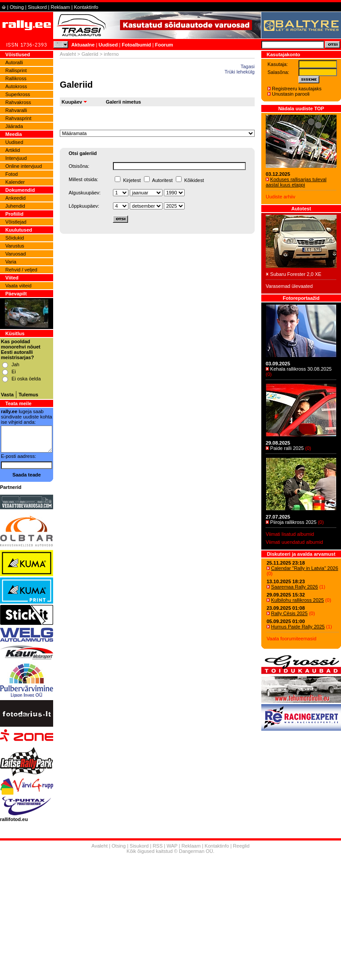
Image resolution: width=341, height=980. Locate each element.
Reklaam (60, 7)
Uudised (108, 45)
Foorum (164, 45)
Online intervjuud (24, 166)
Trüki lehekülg (240, 72)
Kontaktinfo (86, 7)
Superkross (18, 94)
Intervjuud (16, 158)
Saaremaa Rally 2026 (294, 587)
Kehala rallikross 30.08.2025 (301, 369)
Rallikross (16, 78)
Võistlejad (16, 222)
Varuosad (15, 254)
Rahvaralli (16, 110)
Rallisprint (16, 70)
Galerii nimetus (123, 102)
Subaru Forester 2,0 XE (296, 274)
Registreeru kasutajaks (297, 89)
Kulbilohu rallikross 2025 (297, 600)
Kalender (15, 182)
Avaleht (68, 54)
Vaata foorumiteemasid (291, 639)
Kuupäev (72, 102)
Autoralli (14, 62)
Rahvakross (18, 102)
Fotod (12, 174)
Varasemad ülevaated (289, 286)
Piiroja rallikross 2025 (293, 522)
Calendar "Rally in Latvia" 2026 (305, 568)
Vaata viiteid (18, 286)
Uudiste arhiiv (281, 197)
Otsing (17, 7)
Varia (11, 262)
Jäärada (14, 126)
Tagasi (248, 66)
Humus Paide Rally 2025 (298, 627)
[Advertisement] (170, 918)
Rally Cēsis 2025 (289, 613)
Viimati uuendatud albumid (294, 542)
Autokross (16, 86)
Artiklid (13, 150)
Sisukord (37, 7)
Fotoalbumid (136, 45)
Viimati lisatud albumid (290, 534)
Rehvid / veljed (21, 270)
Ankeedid (15, 198)
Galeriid (90, 54)
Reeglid (241, 846)
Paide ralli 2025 (287, 448)
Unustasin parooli (291, 94)
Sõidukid (15, 238)
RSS (158, 846)
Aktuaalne (83, 45)
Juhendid (15, 206)
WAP (172, 846)
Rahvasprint (18, 118)
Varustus (15, 246)
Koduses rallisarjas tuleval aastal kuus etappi (296, 182)
